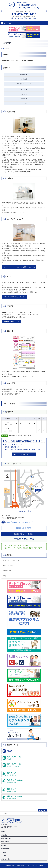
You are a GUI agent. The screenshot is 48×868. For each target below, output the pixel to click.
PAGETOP (42, 810)
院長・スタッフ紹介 (6, 838)
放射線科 (24, 79)
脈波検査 (24, 99)
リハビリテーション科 (24, 84)
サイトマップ (5, 814)
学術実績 (4, 852)
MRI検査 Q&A (7, 571)
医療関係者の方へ (6, 849)
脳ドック (24, 90)
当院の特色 (4, 835)
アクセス (4, 856)
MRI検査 (24, 94)
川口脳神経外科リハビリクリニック (23, 865)
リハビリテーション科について (12, 560)
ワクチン (5, 576)
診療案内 (10, 555)
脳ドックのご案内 (8, 565)
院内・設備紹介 (5, 842)
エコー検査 (24, 103)
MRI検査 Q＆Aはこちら (11, 322)
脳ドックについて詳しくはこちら (15, 297)
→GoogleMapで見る (24, 511)
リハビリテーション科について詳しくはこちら (19, 267)
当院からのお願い (6, 859)
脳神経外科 (24, 75)
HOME (3, 832)
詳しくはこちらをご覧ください (24, 454)
